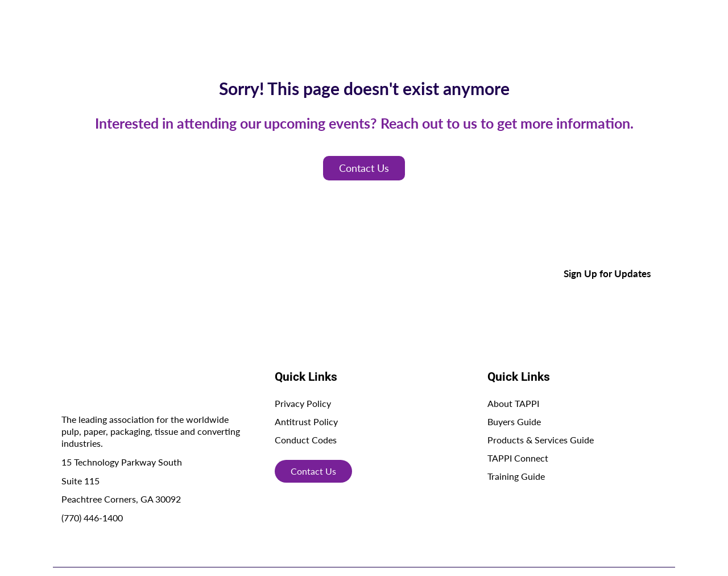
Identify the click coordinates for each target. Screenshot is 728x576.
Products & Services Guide (541, 440)
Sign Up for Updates (607, 273)
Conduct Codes (306, 440)
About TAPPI (513, 403)
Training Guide (516, 476)
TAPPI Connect (518, 458)
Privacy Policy (303, 403)
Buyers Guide (514, 421)
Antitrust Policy (306, 421)
